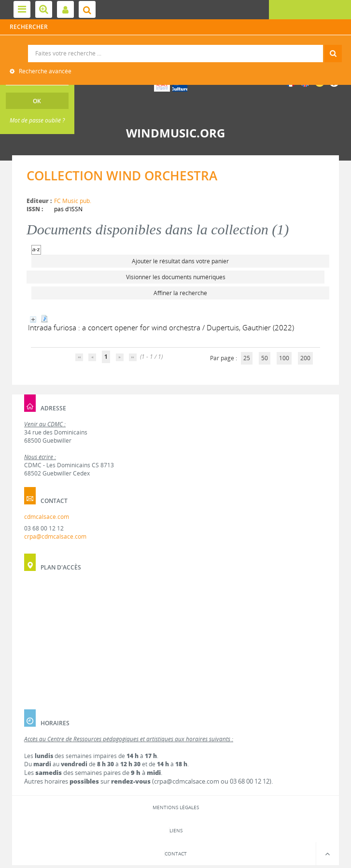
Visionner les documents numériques (176, 277)
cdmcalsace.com (47, 517)
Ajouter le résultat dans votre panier (180, 261)
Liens (176, 830)
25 (247, 358)
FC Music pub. (73, 201)
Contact (176, 854)
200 (305, 358)
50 (265, 358)
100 (284, 358)
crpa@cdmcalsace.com (55, 536)
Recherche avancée (44, 71)
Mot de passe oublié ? (37, 120)
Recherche (175, 45)
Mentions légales (176, 807)
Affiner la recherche (180, 293)
